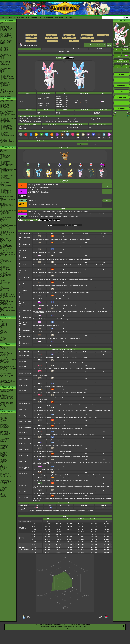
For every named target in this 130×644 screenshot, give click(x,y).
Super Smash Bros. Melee (6, 286)
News (1, 23)
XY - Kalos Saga (4, 112)
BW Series (3, 337)
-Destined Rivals (4, 431)
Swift (25, 251)
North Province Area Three (40, 186)
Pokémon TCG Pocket (5, 166)
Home (10, 17)
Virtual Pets (3, 308)
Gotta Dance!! (3, 395)
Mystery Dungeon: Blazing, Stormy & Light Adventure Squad (8, 245)
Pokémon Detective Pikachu (7, 385)
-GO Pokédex (3, 39)
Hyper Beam (27, 416)
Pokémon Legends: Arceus (6, 171)
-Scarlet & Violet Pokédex (6, 40)
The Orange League (5, 105)
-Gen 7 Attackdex (4, 52)
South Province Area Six (35, 184)
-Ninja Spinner (3, 467)
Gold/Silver (3, 280)
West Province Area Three (50, 184)
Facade (26, 479)
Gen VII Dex (77, 49)
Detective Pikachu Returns (6, 165)
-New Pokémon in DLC (5, 95)
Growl (25, 290)
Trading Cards (8, 411)
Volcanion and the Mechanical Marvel (7, 377)
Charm (25, 257)
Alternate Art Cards (5, 420)
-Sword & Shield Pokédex (6, 36)
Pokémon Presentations (6, 85)
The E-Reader (3, 277)
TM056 (21, 427)
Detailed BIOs (3, 323)
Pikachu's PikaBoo (4, 393)
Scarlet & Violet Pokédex (47, 17)
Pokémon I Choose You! (6, 379)
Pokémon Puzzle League (6, 291)
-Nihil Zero (3, 469)
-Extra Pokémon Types (5, 416)
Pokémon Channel (4, 267)
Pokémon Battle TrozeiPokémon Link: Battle (8, 203)
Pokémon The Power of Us (6, 380)
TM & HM (77, 225)
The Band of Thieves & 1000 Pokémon (7, 206)
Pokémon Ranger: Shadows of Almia (7, 253)
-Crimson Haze (4, 487)
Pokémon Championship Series (7, 76)
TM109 (21, 479)
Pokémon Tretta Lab (5, 223)
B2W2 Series (3, 338)
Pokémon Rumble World (6, 209)
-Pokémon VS (3, 492)
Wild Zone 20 (32, 201)
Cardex (2, 64)
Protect (26, 379)
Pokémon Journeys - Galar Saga (8, 115)
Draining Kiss (27, 317)
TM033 (21, 403)
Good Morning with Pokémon (7, 136)
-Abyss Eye (3, 466)
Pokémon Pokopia (4, 157)
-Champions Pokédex (5, 43)
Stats (104, 45)
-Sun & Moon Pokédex (5, 33)
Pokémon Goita (4, 313)
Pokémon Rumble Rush (6, 192)
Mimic (25, 492)
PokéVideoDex (4, 135)
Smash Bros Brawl (4, 258)
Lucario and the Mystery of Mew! (8, 358)
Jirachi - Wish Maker (5, 356)
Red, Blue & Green (5, 288)
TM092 (21, 468)
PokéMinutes (3, 133)
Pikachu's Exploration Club (6, 400)
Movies (8, 344)
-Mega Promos (4, 458)
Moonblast (26, 343)
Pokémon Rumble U (5, 224)
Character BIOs (4, 322)
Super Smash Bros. (5, 298)
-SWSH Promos (4, 460)
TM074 (21, 444)
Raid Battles (3, 421)
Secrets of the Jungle (5, 383)
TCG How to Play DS (5, 235)
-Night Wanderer (4, 485)
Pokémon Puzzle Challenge (7, 284)
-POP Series (3, 464)
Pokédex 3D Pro (4, 231)
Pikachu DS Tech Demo (6, 274)
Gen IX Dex (30, 49)
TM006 (21, 367)
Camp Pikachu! (4, 394)
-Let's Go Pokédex (4, 34)
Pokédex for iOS (4, 236)
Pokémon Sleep (4, 164)
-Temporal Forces (4, 439)
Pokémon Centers (4, 75)
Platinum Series (4, 335)
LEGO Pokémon (4, 86)
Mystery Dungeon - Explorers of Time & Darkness (8, 255)
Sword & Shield (4, 168)
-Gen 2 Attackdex (4, 46)
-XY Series (3, 450)
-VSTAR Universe (4, 491)
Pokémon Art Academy (5, 204)
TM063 (21, 433)
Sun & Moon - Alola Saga (6, 114)
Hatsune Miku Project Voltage (7, 79)
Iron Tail (26, 455)
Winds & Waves (4, 151)
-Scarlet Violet (3, 446)
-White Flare (3, 430)
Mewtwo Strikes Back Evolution (7, 381)
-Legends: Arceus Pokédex (6, 38)
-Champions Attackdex (5, 55)
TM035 (21, 410)
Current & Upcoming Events (7, 92)
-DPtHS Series (4, 452)
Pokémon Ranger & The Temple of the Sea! (8, 360)
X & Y (1, 199)
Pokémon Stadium (4, 295)
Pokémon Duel (4, 215)
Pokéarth (71, 17)
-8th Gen (2, 72)
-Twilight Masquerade (5, 438)
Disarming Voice (26, 304)
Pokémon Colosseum (5, 264)
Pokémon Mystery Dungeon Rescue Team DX (7, 176)
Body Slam (27, 403)
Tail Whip (26, 277)
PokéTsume (3, 145)
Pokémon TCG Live (5, 182)
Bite (24, 284)
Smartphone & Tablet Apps (6, 307)
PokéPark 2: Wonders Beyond (7, 228)
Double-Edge (27, 244)
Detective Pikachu (4, 194)
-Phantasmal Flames (5, 427)
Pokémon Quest (4, 195)
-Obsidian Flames (4, 444)
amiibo (2, 310)
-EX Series (3, 453)
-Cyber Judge (3, 490)
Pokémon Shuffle (4, 208)
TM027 (21, 385)
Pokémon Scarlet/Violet (50, 220)
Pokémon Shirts (4, 87)
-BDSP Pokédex (4, 37)
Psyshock (26, 356)
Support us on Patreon (65, 629)
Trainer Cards (3, 417)
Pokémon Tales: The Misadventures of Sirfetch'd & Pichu (7, 142)
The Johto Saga (4, 107)
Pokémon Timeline (4, 74)
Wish (25, 264)
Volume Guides (4, 326)
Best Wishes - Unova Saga (6, 111)
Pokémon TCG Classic (5, 422)
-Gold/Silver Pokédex (5, 27)
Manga (8, 318)
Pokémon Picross (4, 211)
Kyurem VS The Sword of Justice (8, 369)
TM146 (21, 498)
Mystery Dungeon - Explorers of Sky (8, 251)
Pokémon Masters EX (5, 161)
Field (94, 144)
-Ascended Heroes (5, 425)
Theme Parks (3, 88)
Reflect (26, 397)
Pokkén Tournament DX (6, 193)
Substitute (27, 450)
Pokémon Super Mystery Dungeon (8, 210)
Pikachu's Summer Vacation (7, 389)
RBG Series (3, 327)
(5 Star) (46, 205)
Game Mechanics (4, 66)
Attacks (98, 45)
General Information (5, 320)
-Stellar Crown (3, 436)
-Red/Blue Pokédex (5, 26)
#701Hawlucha (100, 617)
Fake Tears (27, 337)
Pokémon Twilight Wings (6, 126)
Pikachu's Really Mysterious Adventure (7, 404)
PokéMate (3, 278)
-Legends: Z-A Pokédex (6, 41)
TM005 (21, 361)
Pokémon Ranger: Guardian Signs (8, 242)
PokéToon (2, 131)
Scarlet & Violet (4, 153)
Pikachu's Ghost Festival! (6, 398)
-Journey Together (4, 432)
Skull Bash (27, 498)
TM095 (21, 473)
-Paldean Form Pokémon (6, 96)
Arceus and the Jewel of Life (7, 364)
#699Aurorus (29, 617)
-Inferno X (2, 471)
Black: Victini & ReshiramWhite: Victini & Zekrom (7, 367)
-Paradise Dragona (5, 483)
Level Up (66, 225)
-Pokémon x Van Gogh (5, 82)
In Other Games (4, 302)
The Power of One (4, 350)
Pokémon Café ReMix (5, 160)
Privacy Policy (71, 625)
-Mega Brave (3, 472)
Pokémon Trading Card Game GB (8, 297)
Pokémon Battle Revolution (6, 249)
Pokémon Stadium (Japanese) (7, 294)
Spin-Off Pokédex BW (5, 62)
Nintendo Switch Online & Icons (7, 311)
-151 (1, 443)
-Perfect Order (3, 424)
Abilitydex (2, 59)
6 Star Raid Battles (44, 187)
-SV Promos (3, 459)
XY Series (2, 340)
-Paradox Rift (3, 442)
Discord (27, 17)
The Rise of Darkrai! (5, 362)
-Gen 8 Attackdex (4, 53)
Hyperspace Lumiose (34, 205)
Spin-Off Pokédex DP (5, 61)
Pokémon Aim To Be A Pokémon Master (8, 116)
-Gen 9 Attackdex (4, 54)
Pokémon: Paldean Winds (6, 130)
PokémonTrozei (4, 273)
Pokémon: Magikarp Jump (6, 190)
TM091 (21, 461)
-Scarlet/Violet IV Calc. (5, 67)
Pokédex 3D (3, 230)
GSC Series (3, 329)
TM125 (21, 492)
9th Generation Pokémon (6, 94)
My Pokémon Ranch (5, 257)
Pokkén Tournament (5, 214)
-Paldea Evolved (4, 445)
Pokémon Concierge (5, 139)
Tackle (25, 271)
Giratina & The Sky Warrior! (7, 363)
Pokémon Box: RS (4, 269)
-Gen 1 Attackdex (4, 45)
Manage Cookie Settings (83, 625)
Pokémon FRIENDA (5, 315)
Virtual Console (4, 304)
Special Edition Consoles (6, 305)
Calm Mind (27, 367)
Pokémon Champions (5, 155)
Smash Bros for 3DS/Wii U (6, 216)
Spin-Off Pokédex (4, 60)
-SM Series (3, 449)
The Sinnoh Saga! (4, 110)
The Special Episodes (5, 121)
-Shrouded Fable (4, 437)
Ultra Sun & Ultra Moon (6, 186)
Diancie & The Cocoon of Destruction (6, 374)
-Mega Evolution (4, 428)
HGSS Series (3, 336)
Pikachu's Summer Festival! (7, 396)
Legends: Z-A (3, 154)
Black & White (3, 220)
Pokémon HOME (4, 172)
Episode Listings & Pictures (6, 101)
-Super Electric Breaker (6, 481)
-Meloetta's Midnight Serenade (7, 370)
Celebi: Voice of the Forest (6, 353)
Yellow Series (3, 328)
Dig (25, 391)
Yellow (2, 290)
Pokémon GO (3, 159)
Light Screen (27, 310)
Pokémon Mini (3, 285)
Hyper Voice (27, 330)
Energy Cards (3, 418)
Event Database (4, 93)
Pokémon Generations (5, 125)
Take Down (27, 238)
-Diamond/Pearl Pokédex (6, 30)
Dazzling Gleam (26, 324)
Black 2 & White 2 (4, 221)
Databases (8, 20)
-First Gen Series (4, 456)
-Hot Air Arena (3, 478)
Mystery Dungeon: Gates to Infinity (8, 225)
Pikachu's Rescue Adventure (7, 391)
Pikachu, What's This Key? (6, 407)
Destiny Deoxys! (4, 357)
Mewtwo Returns (4, 352)
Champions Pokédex (61, 17)
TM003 (21, 356)
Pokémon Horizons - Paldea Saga (8, 118)
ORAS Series (3, 341)
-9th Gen (2, 71)
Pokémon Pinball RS (5, 270)
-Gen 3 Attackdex (4, 47)
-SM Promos (3, 462)
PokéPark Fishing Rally (6, 276)
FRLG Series (3, 331)
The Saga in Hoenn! (5, 108)
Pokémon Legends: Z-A (28, 220)
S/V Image (70, 58)
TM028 (21, 391)
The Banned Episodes (5, 122)
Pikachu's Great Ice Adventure (7, 401)
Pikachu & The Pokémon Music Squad (7, 409)
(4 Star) (55, 205)
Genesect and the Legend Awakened (6, 372)
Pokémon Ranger (4, 271)
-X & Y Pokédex (4, 32)
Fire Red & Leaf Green (5, 262)
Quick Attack (27, 297)
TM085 (21, 450)
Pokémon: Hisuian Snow (6, 129)
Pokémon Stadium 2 (5, 283)
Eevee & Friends (4, 406)
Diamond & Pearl (4, 238)
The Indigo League (5, 104)
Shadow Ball (27, 444)
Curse (25, 461)
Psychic (26, 433)
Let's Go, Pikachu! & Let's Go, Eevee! (7, 187)
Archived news (4, 24)
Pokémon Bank (4, 201)
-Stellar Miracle (4, 484)
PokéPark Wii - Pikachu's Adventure (6, 247)
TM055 (21, 422)
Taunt (25, 473)
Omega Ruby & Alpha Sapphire (7, 200)
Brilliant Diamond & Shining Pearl (8, 169)
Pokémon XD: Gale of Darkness (8, 265)
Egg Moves (109, 45)
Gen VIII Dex (53, 49)
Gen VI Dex (100, 49)
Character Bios (4, 103)
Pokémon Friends (4, 158)
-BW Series (3, 451)
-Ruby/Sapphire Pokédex (6, 28)
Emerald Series (4, 333)
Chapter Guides (4, 324)
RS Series (3, 330)
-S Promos (3, 495)
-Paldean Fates (4, 441)
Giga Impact (27, 422)
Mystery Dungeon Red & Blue (7, 272)
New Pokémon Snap (5, 180)
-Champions (3, 69)
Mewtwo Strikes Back (5, 349)
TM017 (21, 379)
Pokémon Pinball (4, 293)
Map (107, 186)
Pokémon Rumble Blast (6, 229)
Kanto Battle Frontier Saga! (6, 109)
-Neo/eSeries (3, 455)
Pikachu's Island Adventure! (7, 399)
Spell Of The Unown (5, 351)
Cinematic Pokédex (5, 65)
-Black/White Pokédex (5, 31)
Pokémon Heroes (4, 355)
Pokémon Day (3, 83)
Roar (25, 361)
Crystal (2, 281)
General (87, 45)
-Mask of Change (4, 486)
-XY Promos (3, 463)
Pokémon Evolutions (5, 128)
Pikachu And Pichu (5, 392)
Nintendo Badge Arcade (6, 217)
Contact (22, 17)
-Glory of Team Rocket (5, 477)
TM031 (21, 397)
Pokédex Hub (35, 17)
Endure (26, 410)
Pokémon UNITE (4, 162)
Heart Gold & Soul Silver (6, 241)
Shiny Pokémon (4, 123)
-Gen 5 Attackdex (4, 50)
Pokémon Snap (4, 292)
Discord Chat (3, 90)
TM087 (21, 455)
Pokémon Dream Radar (6, 222)
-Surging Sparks (4, 435)
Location (93, 45)
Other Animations (4, 137)
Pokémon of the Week (5, 68)
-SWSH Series (4, 448)
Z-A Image (60, 58)
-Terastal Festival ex (5, 480)
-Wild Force (3, 488)
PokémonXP (3, 78)
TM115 (21, 485)
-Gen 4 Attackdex (4, 48)
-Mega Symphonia (4, 473)
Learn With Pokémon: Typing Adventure (7, 233)
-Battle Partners (4, 479)
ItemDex (2, 57)
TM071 (21, 438)
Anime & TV (8, 98)
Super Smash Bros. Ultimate (7, 196)
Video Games (8, 147)
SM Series (3, 342)
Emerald (2, 263)
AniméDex (3, 102)
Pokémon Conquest (5, 227)
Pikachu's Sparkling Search (6, 402)
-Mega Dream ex (4, 470)
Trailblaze (26, 485)
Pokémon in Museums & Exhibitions (6, 80)
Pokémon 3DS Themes (6, 306)
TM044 (21, 416)
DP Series (2, 334)
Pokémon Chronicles (5, 119)
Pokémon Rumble (4, 243)
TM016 (21, 373)
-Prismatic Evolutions (5, 434)
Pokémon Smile (4, 178)
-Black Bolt (3, 429)
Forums (16, 17)
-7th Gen (2, 73)
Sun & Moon (3, 185)
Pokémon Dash (4, 266)
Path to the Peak (4, 132)
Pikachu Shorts (8, 387)
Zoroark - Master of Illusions (7, 365)
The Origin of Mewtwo (5, 348)
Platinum (2, 239)
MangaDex (3, 321)
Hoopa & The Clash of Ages (7, 376)
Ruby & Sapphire (4, 260)
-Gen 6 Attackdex (4, 51)
